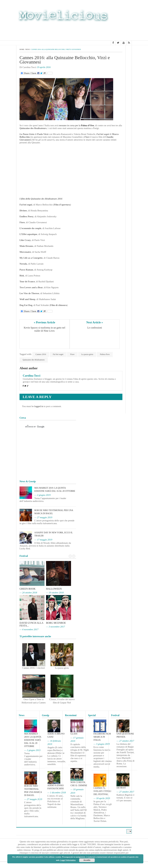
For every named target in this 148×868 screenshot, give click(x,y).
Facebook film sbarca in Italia (102, 737)
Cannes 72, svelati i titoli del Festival (102, 791)
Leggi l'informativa (68, 860)
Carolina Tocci (32, 376)
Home (22, 49)
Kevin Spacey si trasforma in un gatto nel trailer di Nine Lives (45, 329)
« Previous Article (45, 322)
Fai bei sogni (58, 354)
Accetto (87, 860)
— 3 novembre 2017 (55, 627)
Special (92, 715)
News (27, 49)
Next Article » (95, 322)
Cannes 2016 (41, 354)
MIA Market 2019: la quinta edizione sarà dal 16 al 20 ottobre (33, 740)
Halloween (54, 589)
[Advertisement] (107, 31)
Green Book (28, 589)
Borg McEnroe (56, 623)
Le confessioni (95, 328)
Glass (74, 734)
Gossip (46, 715)
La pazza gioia (87, 354)
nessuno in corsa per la (76, 125)
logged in (39, 406)
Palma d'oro (105, 354)
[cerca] (45, 427)
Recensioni (71, 715)
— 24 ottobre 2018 (28, 593)
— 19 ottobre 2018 (55, 593)
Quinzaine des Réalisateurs (34, 360)
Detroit (121, 788)
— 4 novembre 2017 (29, 629)
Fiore (72, 354)
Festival (115, 715)
